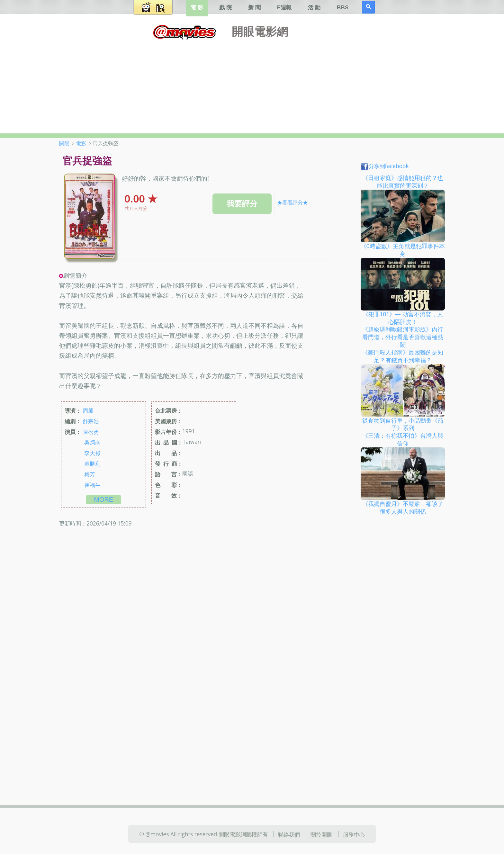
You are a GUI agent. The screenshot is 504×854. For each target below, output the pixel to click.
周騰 (88, 410)
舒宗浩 (91, 421)
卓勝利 (92, 463)
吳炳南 (92, 442)
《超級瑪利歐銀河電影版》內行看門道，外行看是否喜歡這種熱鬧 (403, 337)
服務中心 (354, 834)
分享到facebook (385, 166)
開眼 (64, 143)
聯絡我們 (289, 834)
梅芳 (90, 474)
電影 (81, 143)
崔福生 (92, 485)
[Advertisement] (252, 85)
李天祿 (92, 453)
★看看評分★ (292, 202)
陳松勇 (91, 432)
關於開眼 (321, 834)
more (104, 499)
